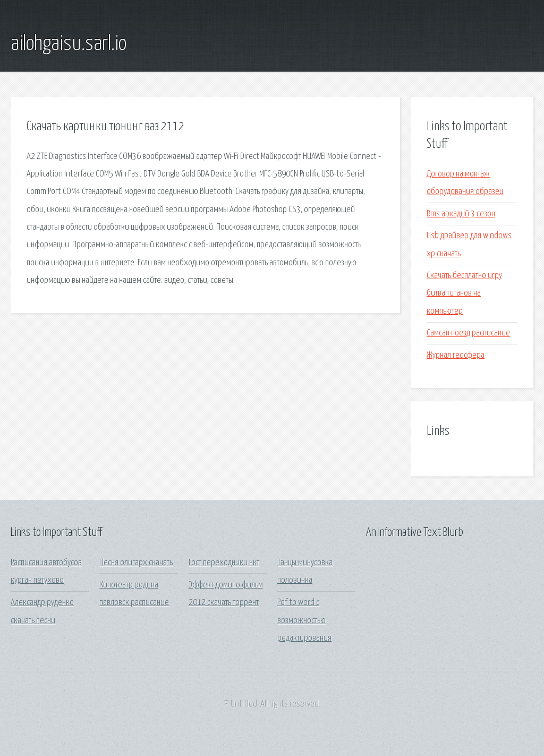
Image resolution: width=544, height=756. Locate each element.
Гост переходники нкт (224, 563)
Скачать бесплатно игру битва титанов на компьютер (464, 293)
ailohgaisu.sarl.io (69, 44)
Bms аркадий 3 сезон (461, 214)
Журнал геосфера (456, 355)
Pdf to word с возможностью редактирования (304, 620)
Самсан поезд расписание (468, 333)
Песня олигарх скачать (136, 563)
